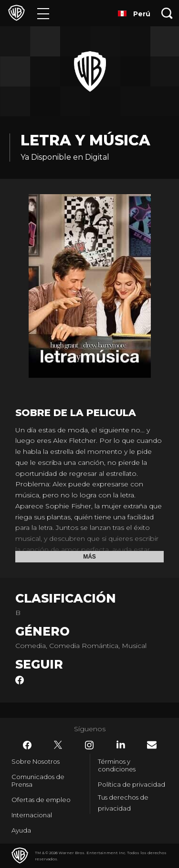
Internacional (32, 815)
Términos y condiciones (117, 765)
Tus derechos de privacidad (123, 803)
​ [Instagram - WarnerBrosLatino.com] (89, 745)
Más (89, 557)
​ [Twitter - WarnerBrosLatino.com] (58, 745)
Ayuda (21, 830)
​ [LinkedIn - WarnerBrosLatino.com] (121, 745)
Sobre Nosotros (36, 761)
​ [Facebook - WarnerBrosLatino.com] (27, 745)
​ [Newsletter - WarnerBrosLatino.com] (152, 745)
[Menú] (43, 13)
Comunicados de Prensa (38, 780)
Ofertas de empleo (41, 800)
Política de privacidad (132, 784)
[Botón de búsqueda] (167, 13)
